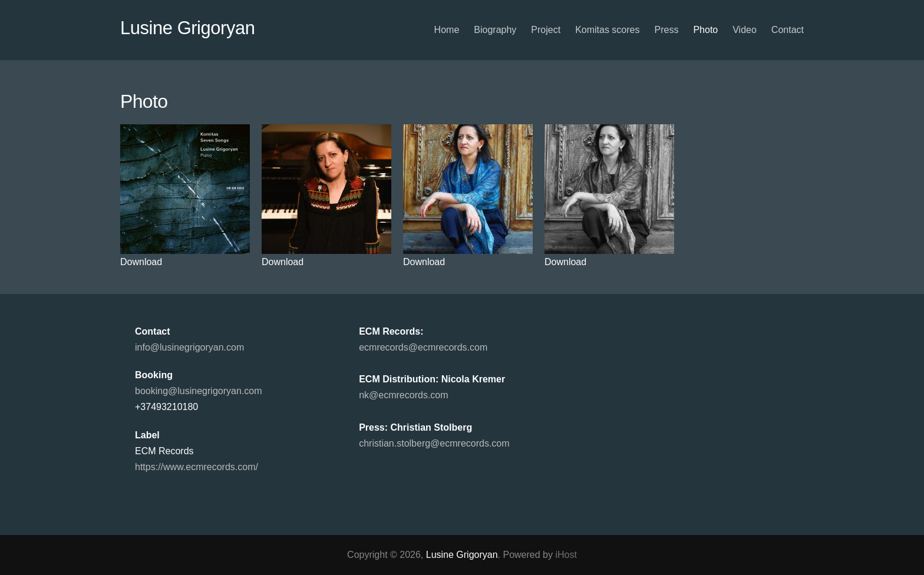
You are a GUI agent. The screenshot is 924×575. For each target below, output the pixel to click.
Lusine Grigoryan (187, 28)
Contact (788, 30)
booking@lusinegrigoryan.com (198, 391)
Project (546, 30)
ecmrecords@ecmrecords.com (423, 347)
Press (667, 30)
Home (447, 30)
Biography (495, 30)
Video (745, 30)
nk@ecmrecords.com (403, 395)
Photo (705, 30)
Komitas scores (607, 30)
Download (141, 262)
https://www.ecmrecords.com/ (197, 467)
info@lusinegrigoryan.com (189, 347)
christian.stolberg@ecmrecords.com (434, 443)
